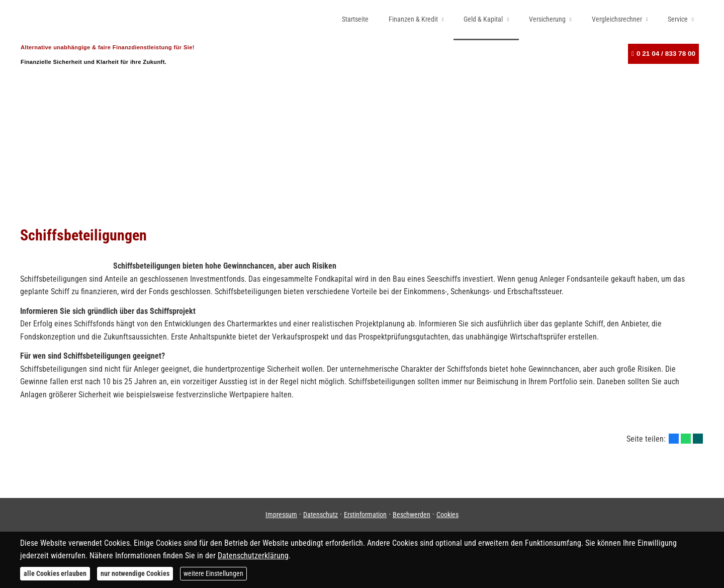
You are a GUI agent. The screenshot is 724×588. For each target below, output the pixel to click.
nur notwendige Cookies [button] (135, 573)
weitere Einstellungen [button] (213, 573)
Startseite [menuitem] (355, 19)
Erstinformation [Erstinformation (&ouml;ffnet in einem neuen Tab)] (365, 515)
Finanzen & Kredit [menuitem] (413, 19)
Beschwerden (412, 515)
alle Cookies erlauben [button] (55, 573)
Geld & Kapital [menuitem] (483, 19)
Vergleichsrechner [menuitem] (617, 19)
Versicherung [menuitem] (547, 19)
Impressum (281, 515)
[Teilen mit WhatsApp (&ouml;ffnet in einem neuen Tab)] (686, 439)
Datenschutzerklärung (253, 556)
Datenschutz (321, 515)
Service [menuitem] (678, 19)
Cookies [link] (447, 515)
